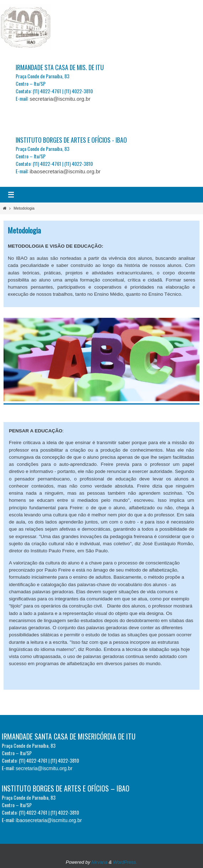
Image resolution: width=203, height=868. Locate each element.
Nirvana (99, 862)
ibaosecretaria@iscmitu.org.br (65, 171)
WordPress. (125, 862)
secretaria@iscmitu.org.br (60, 99)
